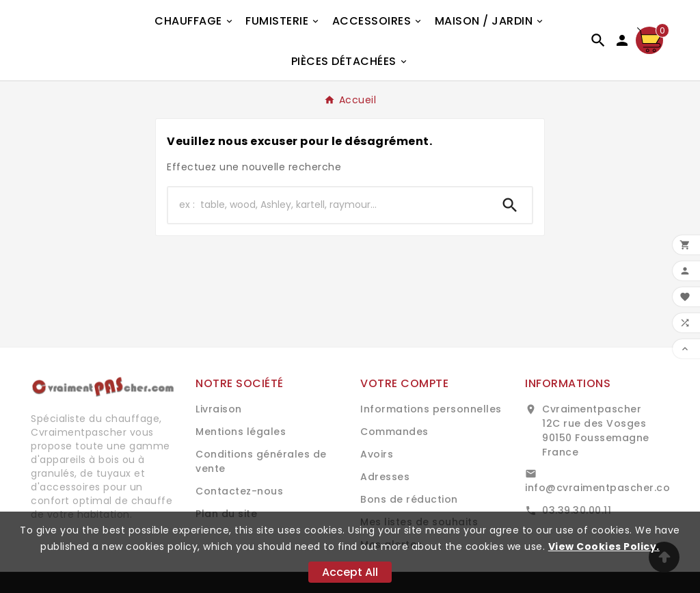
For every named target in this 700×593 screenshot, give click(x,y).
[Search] (510, 205)
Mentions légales (241, 432)
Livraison (219, 409)
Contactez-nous (239, 491)
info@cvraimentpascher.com (603, 488)
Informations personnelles (431, 409)
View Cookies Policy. (604, 546)
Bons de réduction (409, 499)
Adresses (385, 477)
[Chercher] (328, 205)
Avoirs (377, 454)
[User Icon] (622, 40)
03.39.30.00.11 (577, 510)
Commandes (394, 432)
